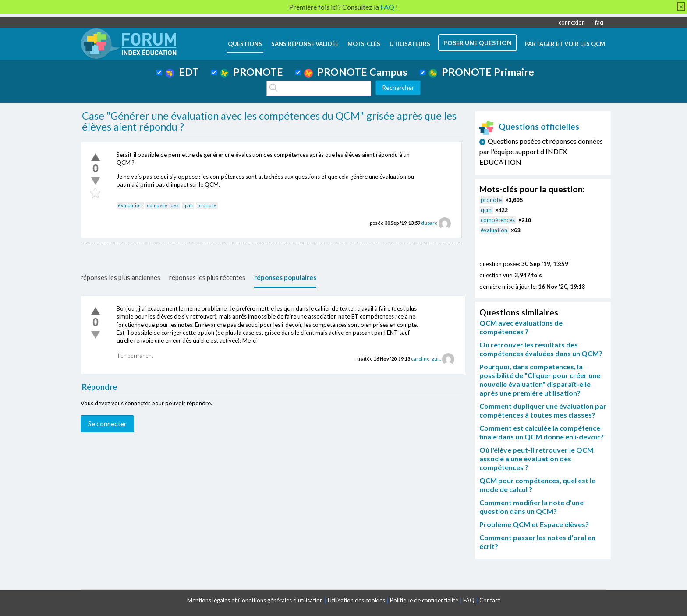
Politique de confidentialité (424, 600)
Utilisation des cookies (356, 600)
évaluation (130, 205)
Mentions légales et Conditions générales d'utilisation (255, 600)
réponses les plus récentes (207, 277)
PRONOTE (251, 72)
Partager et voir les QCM (565, 44)
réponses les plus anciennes (120, 277)
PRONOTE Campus (356, 72)
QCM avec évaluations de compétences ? (521, 327)
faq (599, 22)
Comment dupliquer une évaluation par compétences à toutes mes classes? (543, 410)
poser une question (478, 43)
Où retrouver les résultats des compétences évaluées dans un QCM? (541, 349)
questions (245, 44)
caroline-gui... (426, 359)
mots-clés (364, 44)
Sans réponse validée (305, 44)
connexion (572, 22)
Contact (490, 600)
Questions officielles (529, 126)
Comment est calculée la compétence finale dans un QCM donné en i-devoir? (542, 432)
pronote (207, 205)
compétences (163, 205)
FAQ (469, 600)
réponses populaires (285, 277)
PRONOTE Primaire (481, 72)
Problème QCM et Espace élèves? (534, 524)
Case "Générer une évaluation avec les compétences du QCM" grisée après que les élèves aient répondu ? (269, 121)
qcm (188, 205)
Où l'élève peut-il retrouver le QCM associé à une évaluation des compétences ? (536, 458)
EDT (182, 72)
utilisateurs (410, 44)
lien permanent (136, 356)
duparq (429, 223)
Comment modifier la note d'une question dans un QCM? (531, 507)
